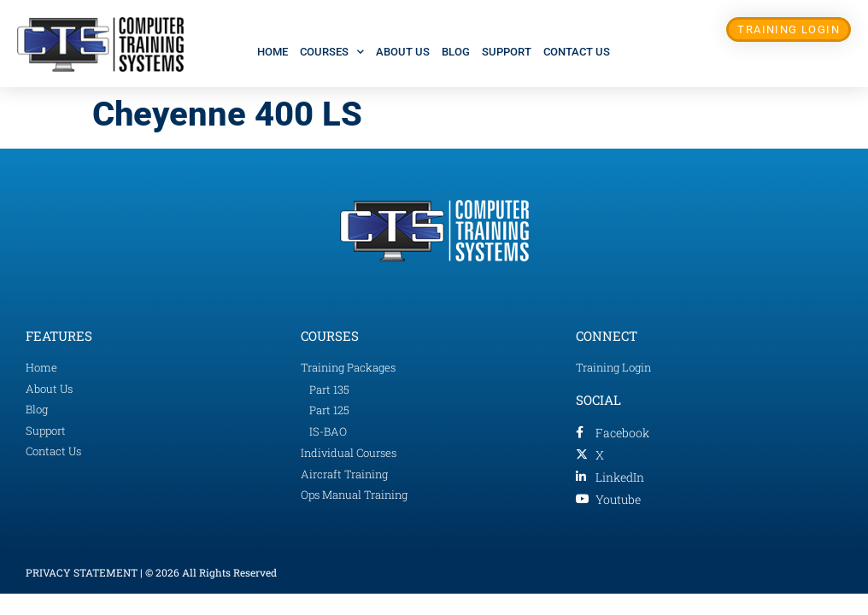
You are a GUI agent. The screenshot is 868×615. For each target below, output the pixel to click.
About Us (403, 52)
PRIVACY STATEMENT (82, 572)
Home (273, 52)
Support (507, 52)
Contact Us (577, 52)
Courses (332, 52)
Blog (456, 52)
